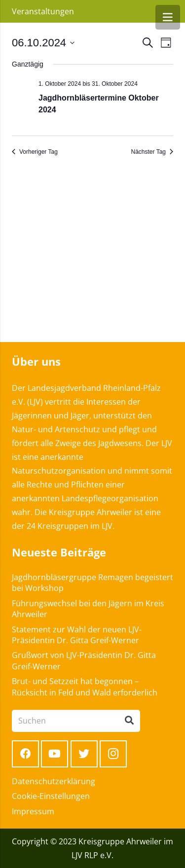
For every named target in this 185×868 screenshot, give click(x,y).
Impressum (33, 811)
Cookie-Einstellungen (51, 796)
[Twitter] (84, 754)
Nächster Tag (152, 152)
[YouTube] (55, 754)
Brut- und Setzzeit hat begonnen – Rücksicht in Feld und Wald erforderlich (85, 687)
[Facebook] (25, 754)
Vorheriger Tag (35, 152)
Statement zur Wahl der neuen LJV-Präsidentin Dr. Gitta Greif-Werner (77, 635)
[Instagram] (113, 754)
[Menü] (168, 17)
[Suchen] (76, 721)
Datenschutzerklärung (54, 781)
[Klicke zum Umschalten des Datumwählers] (43, 43)
